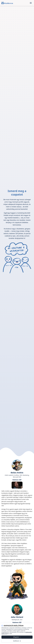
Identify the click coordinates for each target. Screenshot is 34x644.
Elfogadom (17, 637)
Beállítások (17, 641)
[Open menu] (31, 3)
